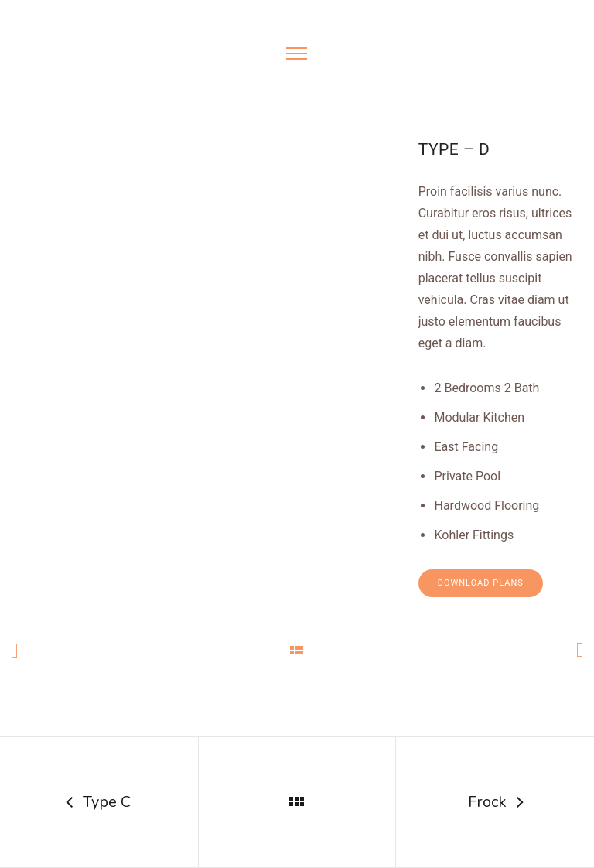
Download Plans (481, 583)
